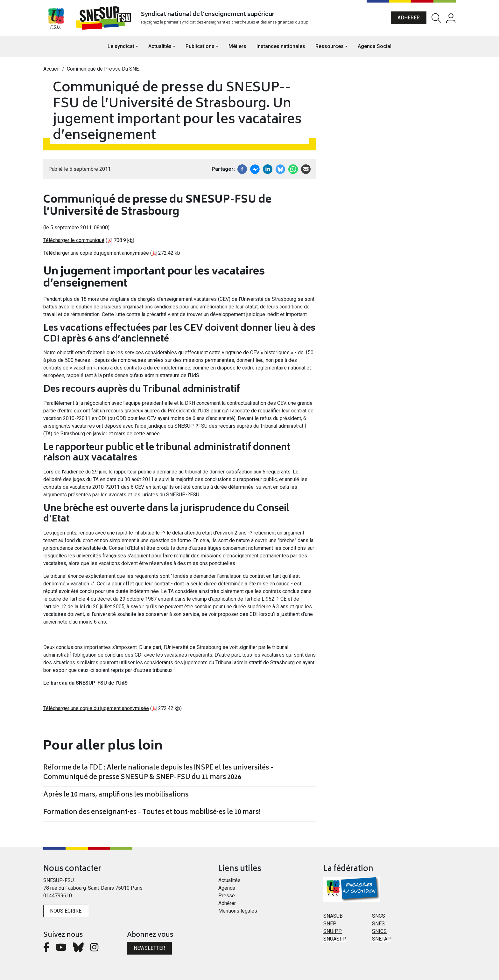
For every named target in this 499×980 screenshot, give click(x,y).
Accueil (51, 69)
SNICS (379, 931)
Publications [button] (200, 46)
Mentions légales (238, 911)
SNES (378, 924)
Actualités (229, 880)
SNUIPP (333, 931)
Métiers (237, 46)
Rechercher (436, 18)
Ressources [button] (330, 46)
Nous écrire (66, 911)
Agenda (227, 888)
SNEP (330, 924)
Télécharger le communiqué (74, 240)
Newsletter (149, 948)
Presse (227, 896)
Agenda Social (375, 46)
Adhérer (409, 18)
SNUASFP (335, 939)
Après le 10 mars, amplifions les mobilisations (116, 795)
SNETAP (381, 939)
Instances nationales (281, 46)
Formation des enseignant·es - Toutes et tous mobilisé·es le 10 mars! (152, 813)
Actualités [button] (160, 46)
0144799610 (58, 896)
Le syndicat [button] (121, 46)
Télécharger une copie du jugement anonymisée (96, 253)
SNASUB (333, 916)
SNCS (379, 916)
